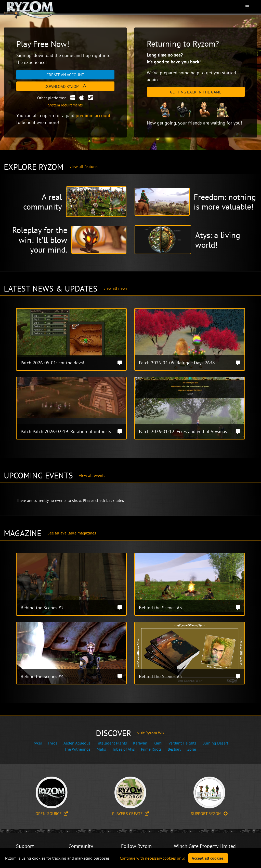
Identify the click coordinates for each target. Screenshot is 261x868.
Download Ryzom (65, 86)
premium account (93, 115)
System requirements (65, 105)
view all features (84, 167)
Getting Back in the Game (196, 92)
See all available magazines (72, 533)
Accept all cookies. (208, 858)
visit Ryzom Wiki (151, 733)
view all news (115, 288)
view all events (92, 475)
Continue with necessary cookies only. (152, 858)
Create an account (65, 75)
